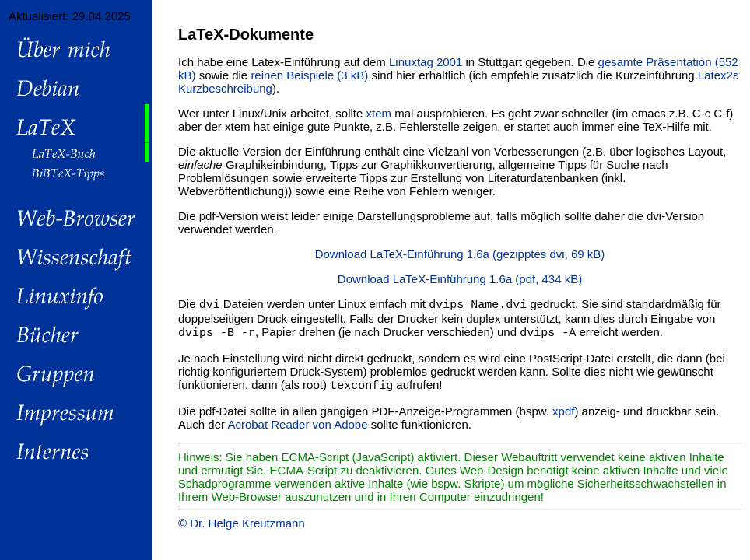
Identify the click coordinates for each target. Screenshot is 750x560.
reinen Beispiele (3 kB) (309, 75)
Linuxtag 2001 (426, 62)
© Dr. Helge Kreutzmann (242, 525)
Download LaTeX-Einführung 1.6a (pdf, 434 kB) (460, 279)
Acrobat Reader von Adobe (297, 427)
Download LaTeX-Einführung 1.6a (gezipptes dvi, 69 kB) (460, 254)
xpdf (563, 413)
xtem (379, 113)
